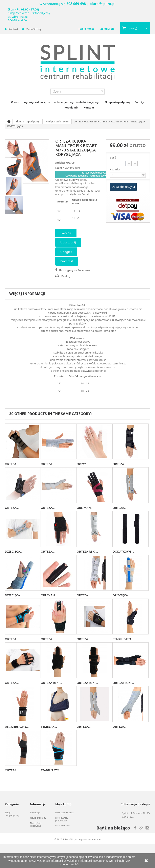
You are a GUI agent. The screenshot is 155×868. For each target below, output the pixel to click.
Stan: (59, 168)
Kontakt (13, 29)
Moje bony (61, 844)
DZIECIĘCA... (14, 551)
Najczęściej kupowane (36, 824)
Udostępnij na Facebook (75, 270)
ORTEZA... (12, 464)
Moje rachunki (63, 826)
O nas (15, 102)
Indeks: (60, 163)
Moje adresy (62, 831)
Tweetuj (66, 233)
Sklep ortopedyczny (118, 102)
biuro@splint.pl (103, 4)
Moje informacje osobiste (64, 838)
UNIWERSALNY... (17, 726)
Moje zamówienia (64, 813)
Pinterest (67, 261)
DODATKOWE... (123, 551)
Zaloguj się (107, 29)
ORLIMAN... (85, 508)
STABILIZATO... (123, 639)
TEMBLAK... (49, 726)
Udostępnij (68, 242)
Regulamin (71, 107)
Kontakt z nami (38, 836)
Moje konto (63, 804)
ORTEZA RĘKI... (87, 551)
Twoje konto (86, 29)
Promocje (35, 813)
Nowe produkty (38, 818)
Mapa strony (34, 29)
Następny (14, 212)
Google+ (66, 252)
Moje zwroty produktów (62, 819)
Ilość (113, 158)
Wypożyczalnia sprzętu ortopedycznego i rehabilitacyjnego (62, 102)
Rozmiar (115, 169)
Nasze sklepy (37, 831)
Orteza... (83, 464)
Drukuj (66, 276)
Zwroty (139, 102)
